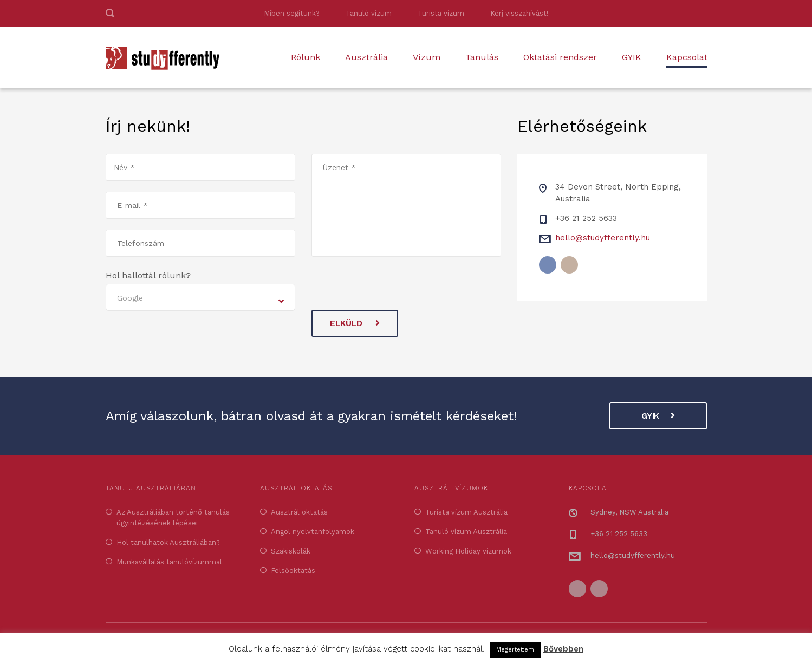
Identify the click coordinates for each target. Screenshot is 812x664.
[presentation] (394, 289)
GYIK (632, 57)
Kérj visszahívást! (519, 13)
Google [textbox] (130, 298)
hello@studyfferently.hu (603, 238)
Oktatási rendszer (560, 57)
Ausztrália (366, 57)
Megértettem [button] (515, 650)
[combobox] (200, 297)
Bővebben (563, 649)
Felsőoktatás (293, 571)
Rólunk (306, 57)
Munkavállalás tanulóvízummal (169, 562)
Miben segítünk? (292, 13)
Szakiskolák (291, 551)
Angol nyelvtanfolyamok (313, 532)
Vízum (427, 57)
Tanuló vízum (369, 13)
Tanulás (482, 57)
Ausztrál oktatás (299, 512)
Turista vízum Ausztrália (466, 512)
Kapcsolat (687, 57)
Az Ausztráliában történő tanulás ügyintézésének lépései (173, 517)
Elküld (355, 323)
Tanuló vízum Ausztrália (466, 532)
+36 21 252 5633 (586, 218)
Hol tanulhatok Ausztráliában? (168, 542)
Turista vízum (441, 13)
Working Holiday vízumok (468, 551)
